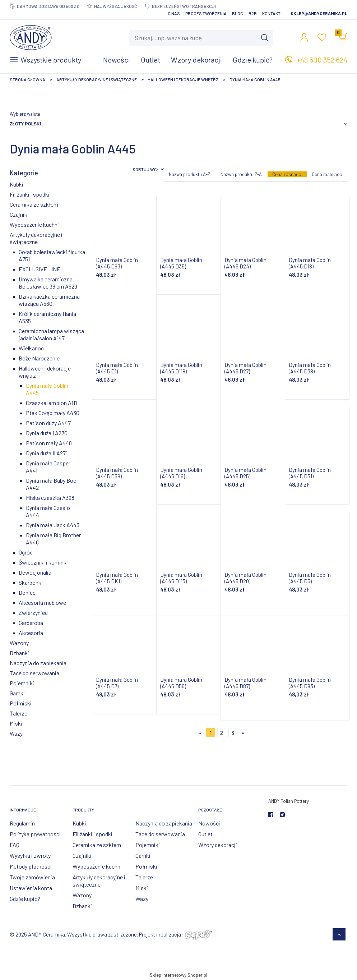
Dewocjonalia (35, 572)
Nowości (209, 823)
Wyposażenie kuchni (34, 224)
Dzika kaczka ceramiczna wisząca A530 (49, 300)
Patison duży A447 (48, 423)
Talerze (18, 713)
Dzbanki (19, 653)
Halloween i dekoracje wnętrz (45, 372)
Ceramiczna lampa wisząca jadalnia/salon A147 (51, 334)
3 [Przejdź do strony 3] (233, 733)
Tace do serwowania (34, 673)
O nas (174, 13)
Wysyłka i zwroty (30, 855)
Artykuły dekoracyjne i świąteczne (36, 238)
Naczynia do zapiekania (38, 663)
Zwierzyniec (33, 613)
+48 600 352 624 (322, 60)
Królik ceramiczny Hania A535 (47, 317)
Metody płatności (31, 866)
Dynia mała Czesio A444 (48, 511)
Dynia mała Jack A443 (53, 525)
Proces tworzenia (206, 13)
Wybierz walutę (25, 114)
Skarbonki (31, 582)
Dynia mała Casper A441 (48, 467)
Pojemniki (22, 683)
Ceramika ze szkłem (34, 204)
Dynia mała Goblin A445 (47, 389)
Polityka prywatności (35, 834)
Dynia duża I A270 (47, 433)
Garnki (17, 693)
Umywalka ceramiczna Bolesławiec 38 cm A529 (48, 283)
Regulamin (22, 823)
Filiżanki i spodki (30, 194)
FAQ (15, 845)
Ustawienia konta (31, 888)
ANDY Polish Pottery (289, 801)
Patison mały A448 (49, 443)
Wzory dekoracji (218, 845)
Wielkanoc (31, 348)
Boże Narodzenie (39, 358)
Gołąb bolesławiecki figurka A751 (52, 255)
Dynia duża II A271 (47, 453)
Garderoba (31, 623)
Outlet (205, 834)
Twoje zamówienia (32, 877)
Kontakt (271, 13)
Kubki (17, 184)
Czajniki (19, 214)
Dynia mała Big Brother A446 (53, 539)
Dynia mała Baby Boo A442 (51, 484)
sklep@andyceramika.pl (319, 13)
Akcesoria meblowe (42, 602)
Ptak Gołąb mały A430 (53, 413)
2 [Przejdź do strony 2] (222, 733)
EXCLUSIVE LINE (40, 269)
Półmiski (21, 703)
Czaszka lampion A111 (51, 403)
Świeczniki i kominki (43, 562)
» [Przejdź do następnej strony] (243, 733)
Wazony (19, 643)
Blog (238, 13)
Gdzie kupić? (25, 899)
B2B (253, 13)
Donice (27, 592)
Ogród (26, 552)
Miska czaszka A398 (50, 498)
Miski (16, 723)
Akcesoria (31, 633)
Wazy (16, 733)
